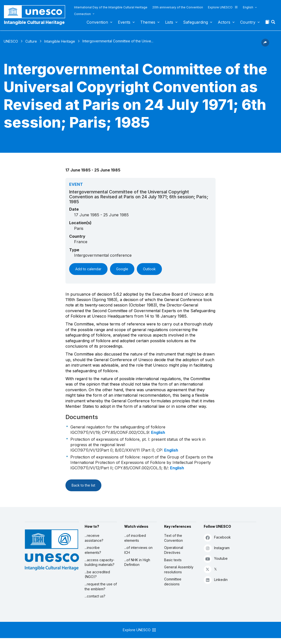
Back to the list (83, 485)
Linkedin (216, 580)
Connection (82, 14)
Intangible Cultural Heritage (34, 22)
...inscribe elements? (93, 550)
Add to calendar (88, 269)
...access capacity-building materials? (100, 562)
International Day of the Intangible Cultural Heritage (111, 7)
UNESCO (11, 41)
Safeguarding (195, 22)
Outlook (149, 269)
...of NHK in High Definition (137, 562)
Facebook (217, 537)
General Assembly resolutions (179, 569)
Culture (31, 41)
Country (248, 22)
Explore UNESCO (223, 7)
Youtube (216, 559)
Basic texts (173, 560)
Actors (224, 22)
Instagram (217, 548)
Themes (148, 22)
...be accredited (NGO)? (97, 574)
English (248, 7)
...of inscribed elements (135, 538)
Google (122, 269)
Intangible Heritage (60, 41)
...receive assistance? (94, 538)
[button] (274, 23)
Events (124, 22)
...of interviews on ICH (138, 550)
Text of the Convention (173, 538)
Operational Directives (174, 550)
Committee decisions (173, 582)
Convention (97, 22)
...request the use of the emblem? (101, 586)
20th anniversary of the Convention (178, 7)
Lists (169, 22)
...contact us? (95, 596)
